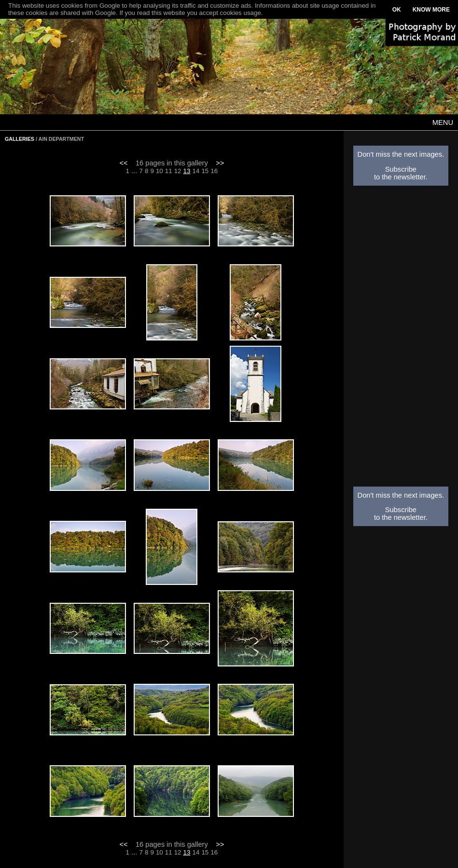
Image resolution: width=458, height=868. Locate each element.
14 (196, 171)
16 (214, 171)
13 (187, 171)
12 (178, 171)
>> (220, 163)
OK (397, 10)
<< (124, 163)
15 (205, 171)
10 (160, 171)
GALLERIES (20, 139)
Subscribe (401, 169)
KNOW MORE (431, 10)
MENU (443, 122)
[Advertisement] (401, 339)
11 (169, 171)
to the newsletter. (401, 177)
